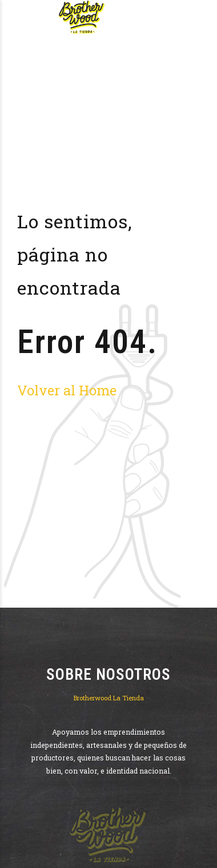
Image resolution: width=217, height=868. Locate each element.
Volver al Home (67, 390)
